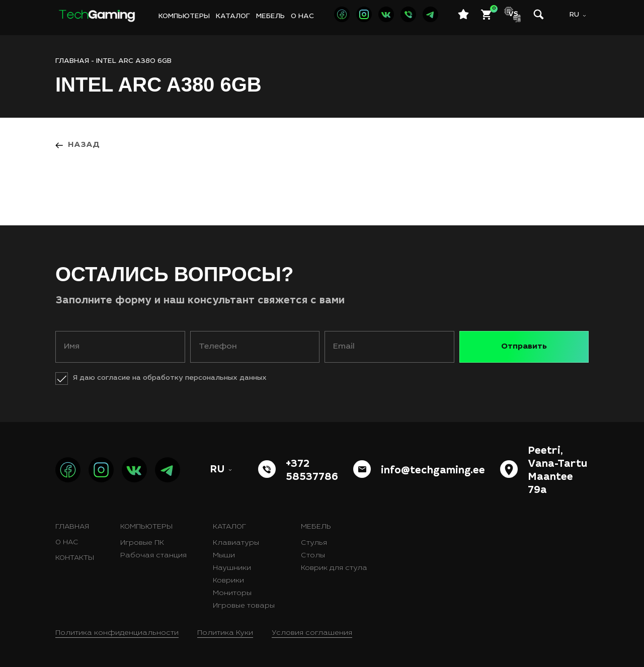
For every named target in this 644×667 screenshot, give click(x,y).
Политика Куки (225, 633)
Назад (84, 145)
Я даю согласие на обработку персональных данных (170, 378)
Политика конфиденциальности (117, 633)
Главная (72, 527)
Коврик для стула (334, 568)
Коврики (228, 581)
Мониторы (232, 594)
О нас (302, 17)
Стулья (314, 543)
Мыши (224, 556)
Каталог (233, 17)
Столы (313, 556)
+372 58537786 (312, 471)
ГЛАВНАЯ (72, 61)
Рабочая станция (153, 556)
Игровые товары (244, 606)
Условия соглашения (312, 633)
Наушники (232, 568)
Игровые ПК (142, 543)
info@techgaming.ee (433, 471)
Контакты (75, 558)
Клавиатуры (236, 543)
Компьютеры (184, 17)
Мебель (270, 17)
